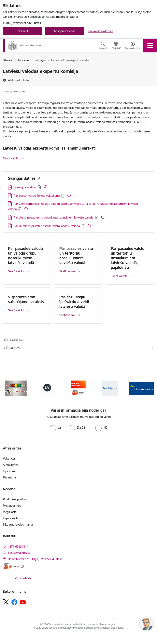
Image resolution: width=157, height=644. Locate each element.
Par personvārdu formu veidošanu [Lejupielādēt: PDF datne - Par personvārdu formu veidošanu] (37, 196)
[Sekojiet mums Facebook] (14, 602)
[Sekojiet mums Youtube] (23, 602)
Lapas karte (11, 518)
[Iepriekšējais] (8, 388)
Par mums (10, 477)
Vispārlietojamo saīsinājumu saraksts (26, 299)
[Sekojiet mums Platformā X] (6, 602)
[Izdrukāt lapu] (78, 340)
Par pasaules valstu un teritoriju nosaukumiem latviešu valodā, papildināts (128, 258)
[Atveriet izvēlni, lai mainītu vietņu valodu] (116, 46)
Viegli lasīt (9, 512)
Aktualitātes (11, 465)
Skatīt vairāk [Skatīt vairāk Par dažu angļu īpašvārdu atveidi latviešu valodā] (67, 315)
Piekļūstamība (12, 506)
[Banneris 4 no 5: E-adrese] (78, 388)
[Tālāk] (149, 388)
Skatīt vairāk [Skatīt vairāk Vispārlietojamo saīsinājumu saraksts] (16, 310)
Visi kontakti (23, 578)
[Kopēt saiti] (39, 178)
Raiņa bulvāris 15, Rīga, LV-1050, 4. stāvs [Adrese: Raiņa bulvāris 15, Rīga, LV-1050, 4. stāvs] (35, 559)
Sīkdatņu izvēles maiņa (18, 524)
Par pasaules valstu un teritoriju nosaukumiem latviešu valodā (76, 256)
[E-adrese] (11, 566)
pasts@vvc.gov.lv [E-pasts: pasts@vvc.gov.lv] (19, 553)
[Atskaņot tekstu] (19, 80)
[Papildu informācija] (46, 187)
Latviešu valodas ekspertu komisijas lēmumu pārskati (49, 148)
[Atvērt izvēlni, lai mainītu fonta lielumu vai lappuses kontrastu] (133, 46)
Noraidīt (23, 31)
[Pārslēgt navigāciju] (150, 46)
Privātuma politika (15, 499)
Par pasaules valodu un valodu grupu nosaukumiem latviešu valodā (25, 256)
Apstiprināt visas (65, 31)
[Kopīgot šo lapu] (78, 348)
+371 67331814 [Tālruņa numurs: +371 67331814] (18, 547)
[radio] (55, 427)
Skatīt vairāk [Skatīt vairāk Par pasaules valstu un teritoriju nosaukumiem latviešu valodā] (67, 271)
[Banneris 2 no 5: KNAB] (16, 388)
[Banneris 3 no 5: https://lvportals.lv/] (47, 388)
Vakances (9, 458)
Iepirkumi (9, 471)
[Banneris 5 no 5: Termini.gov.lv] (110, 388)
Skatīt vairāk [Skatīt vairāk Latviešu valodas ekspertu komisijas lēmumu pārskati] (11, 158)
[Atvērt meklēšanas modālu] (103, 46)
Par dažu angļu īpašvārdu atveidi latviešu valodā (74, 302)
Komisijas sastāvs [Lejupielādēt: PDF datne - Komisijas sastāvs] (25, 187)
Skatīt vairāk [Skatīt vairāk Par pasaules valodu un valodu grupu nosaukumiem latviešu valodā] (16, 271)
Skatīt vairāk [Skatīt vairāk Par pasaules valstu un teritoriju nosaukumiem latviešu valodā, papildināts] (119, 276)
